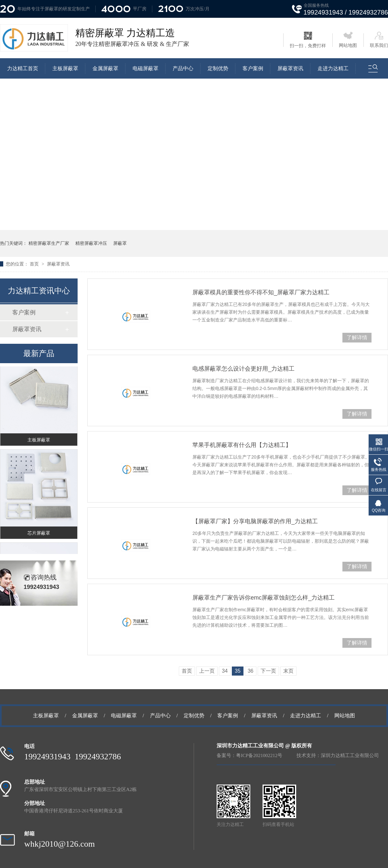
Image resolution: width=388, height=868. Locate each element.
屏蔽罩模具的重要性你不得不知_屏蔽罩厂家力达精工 (261, 292)
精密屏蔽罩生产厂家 (49, 243)
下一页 (268, 671)
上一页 (207, 671)
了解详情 (357, 337)
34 (225, 671)
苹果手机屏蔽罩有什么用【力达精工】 (242, 445)
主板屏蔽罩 (65, 68)
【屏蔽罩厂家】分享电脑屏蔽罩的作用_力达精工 (255, 521)
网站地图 (348, 40)
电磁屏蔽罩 (145, 68)
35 (238, 671)
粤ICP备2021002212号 (259, 755)
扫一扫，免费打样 (308, 40)
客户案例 (253, 68)
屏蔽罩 (120, 243)
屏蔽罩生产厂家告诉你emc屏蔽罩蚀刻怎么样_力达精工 (264, 598)
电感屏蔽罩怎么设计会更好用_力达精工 (243, 369)
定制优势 (218, 68)
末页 (288, 671)
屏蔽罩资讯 (290, 68)
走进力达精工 (333, 68)
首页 (35, 264)
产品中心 (183, 68)
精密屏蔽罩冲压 (91, 243)
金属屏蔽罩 (105, 68)
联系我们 (379, 40)
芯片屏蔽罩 (39, 535)
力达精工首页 (23, 68)
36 (251, 671)
